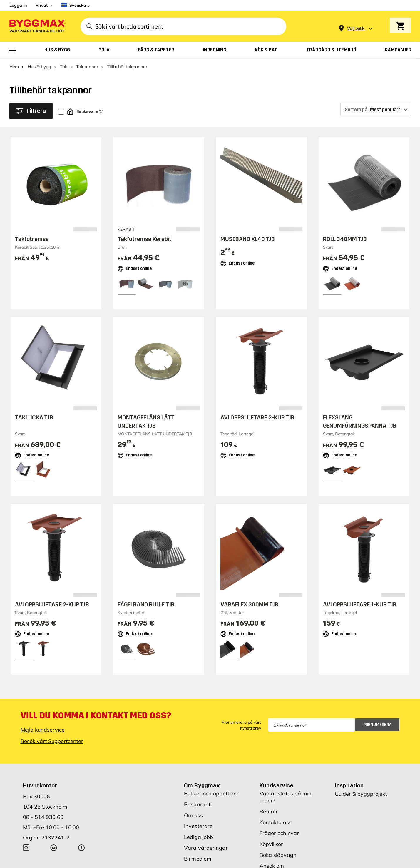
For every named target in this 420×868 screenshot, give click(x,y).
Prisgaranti (198, 804)
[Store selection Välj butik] (356, 28)
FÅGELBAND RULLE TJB (146, 604)
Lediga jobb (199, 837)
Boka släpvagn (278, 855)
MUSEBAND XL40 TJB (248, 239)
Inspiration (349, 785)
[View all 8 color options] (185, 284)
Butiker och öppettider (211, 793)
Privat (42, 5)
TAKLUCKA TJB (34, 417)
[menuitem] (12, 51)
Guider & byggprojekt (361, 794)
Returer (269, 811)
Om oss (193, 815)
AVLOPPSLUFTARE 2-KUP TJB (257, 417)
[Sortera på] (376, 110)
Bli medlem (198, 859)
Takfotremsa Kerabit (144, 239)
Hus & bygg (39, 67)
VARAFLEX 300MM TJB (249, 604)
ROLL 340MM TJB (345, 239)
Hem (14, 67)
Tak (64, 67)
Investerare (198, 826)
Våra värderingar (206, 848)
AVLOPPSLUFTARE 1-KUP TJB (360, 604)
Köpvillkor (271, 844)
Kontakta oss (276, 822)
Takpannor (87, 67)
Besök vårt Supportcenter (52, 741)
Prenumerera (378, 725)
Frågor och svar (279, 833)
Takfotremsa (32, 239)
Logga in (18, 5)
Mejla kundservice (43, 730)
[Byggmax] (37, 27)
